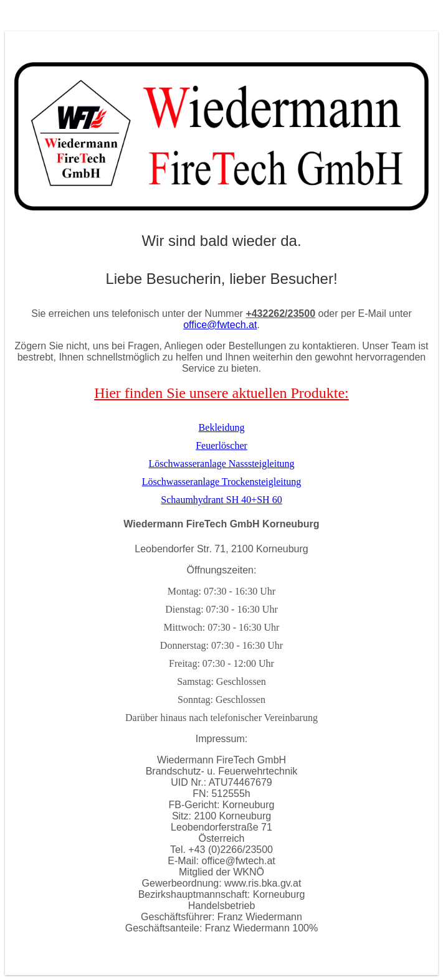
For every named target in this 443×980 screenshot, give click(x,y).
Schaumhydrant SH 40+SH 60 (221, 500)
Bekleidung (222, 427)
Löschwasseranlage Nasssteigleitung (221, 464)
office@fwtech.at (220, 325)
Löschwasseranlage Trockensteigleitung (222, 482)
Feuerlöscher (221, 445)
